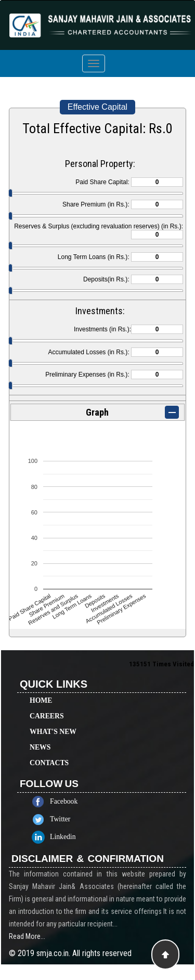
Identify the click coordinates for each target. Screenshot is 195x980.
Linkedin (72, 837)
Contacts (49, 753)
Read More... (27, 946)
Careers (47, 707)
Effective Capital (97, 107)
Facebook (73, 801)
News (40, 738)
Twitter (69, 819)
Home (41, 691)
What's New (53, 722)
